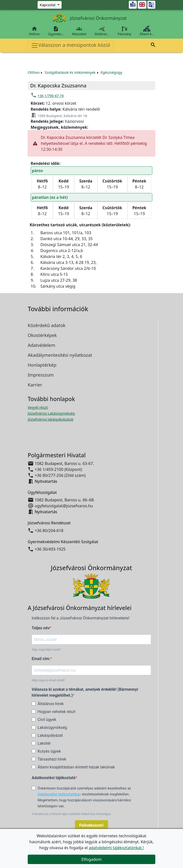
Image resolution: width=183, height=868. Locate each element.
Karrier (35, 385)
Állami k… (147, 31)
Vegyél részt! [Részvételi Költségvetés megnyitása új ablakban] (38, 407)
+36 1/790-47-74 (51, 96)
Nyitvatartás (46, 481)
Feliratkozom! (91, 825)
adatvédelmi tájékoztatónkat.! (116, 848)
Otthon (34, 31)
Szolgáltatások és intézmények (70, 72)
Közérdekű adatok (46, 325)
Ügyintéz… (56, 31)
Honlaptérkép (42, 365)
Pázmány (125, 31)
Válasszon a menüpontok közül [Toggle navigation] (70, 45)
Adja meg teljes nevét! (46, 650)
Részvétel (79, 31)
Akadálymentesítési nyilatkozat (60, 355)
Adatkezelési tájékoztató (54, 778)
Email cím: (41, 659)
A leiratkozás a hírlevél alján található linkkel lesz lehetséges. (72, 814)
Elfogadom (91, 859)
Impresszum (41, 375)
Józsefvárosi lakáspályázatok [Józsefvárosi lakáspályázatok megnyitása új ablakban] (51, 419)
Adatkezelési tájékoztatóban (59, 794)
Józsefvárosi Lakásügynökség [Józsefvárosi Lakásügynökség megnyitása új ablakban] (51, 413)
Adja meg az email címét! (48, 680)
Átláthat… (102, 31)
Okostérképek (42, 335)
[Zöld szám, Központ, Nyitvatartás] (50, 5)
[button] (153, 46)
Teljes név (41, 628)
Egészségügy (112, 72)
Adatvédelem (41, 345)
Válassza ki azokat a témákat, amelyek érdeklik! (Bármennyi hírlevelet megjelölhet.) (85, 692)
